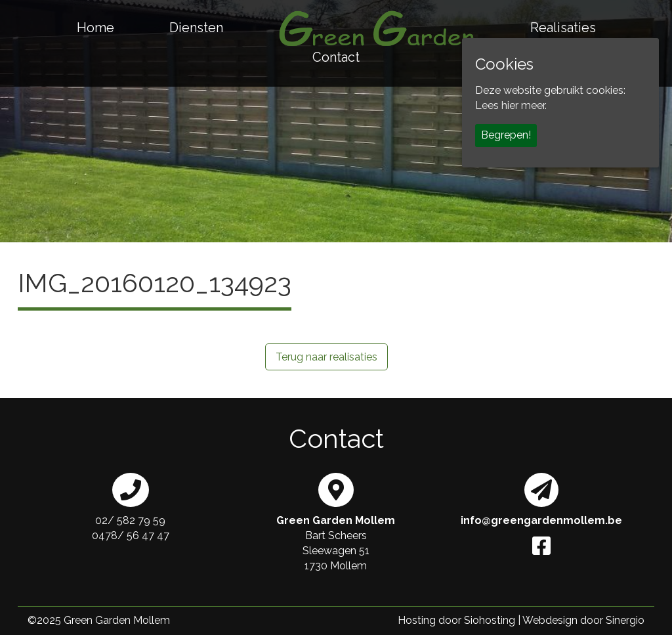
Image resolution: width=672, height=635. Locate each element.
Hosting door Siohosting (456, 620)
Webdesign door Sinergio (583, 620)
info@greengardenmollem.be (541, 520)
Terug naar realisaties (326, 357)
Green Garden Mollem (117, 620)
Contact (336, 57)
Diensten (196, 28)
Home (95, 28)
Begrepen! (506, 135)
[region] (336, 121)
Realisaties (563, 28)
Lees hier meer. (511, 105)
